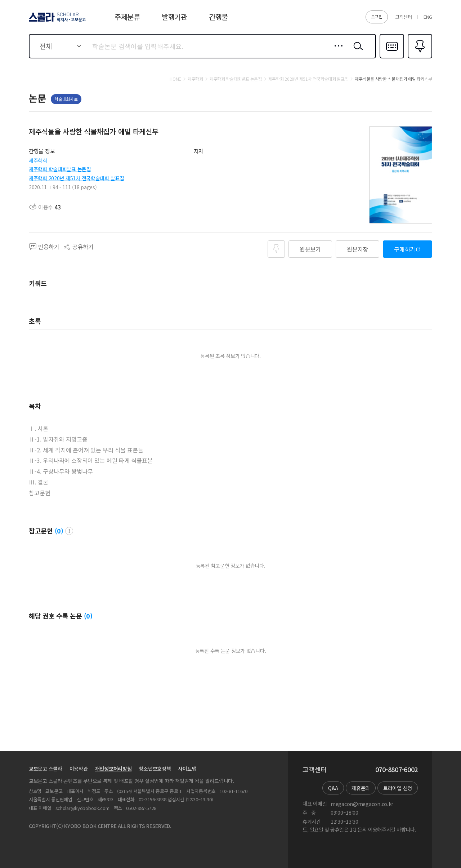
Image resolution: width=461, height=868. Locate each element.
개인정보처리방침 (113, 769)
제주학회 (38, 160)
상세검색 (337, 52)
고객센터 (404, 17)
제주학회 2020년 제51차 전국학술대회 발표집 (77, 178)
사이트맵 (187, 769)
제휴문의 (361, 788)
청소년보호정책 (155, 769)
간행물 (218, 17)
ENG (428, 17)
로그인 (377, 16)
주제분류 (127, 17)
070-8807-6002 (397, 770)
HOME (175, 79)
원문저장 (357, 249)
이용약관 (79, 769)
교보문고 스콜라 (46, 769)
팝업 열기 (69, 531)
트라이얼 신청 (398, 788)
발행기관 (174, 17)
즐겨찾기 (419, 58)
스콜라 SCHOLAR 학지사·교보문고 (56, 21)
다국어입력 (392, 58)
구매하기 (405, 249)
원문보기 (310, 249)
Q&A (333, 788)
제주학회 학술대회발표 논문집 (60, 169)
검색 (357, 52)
